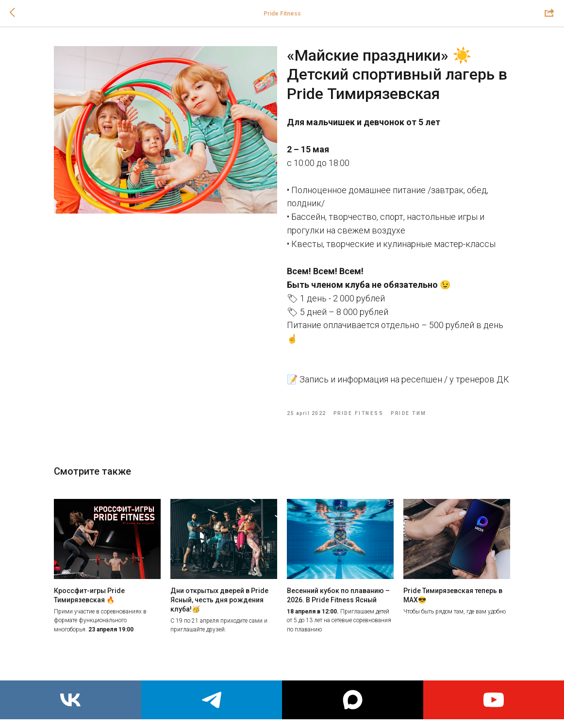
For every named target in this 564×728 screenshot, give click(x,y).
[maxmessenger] (353, 700)
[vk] (71, 700)
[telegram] (212, 700)
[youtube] (494, 700)
